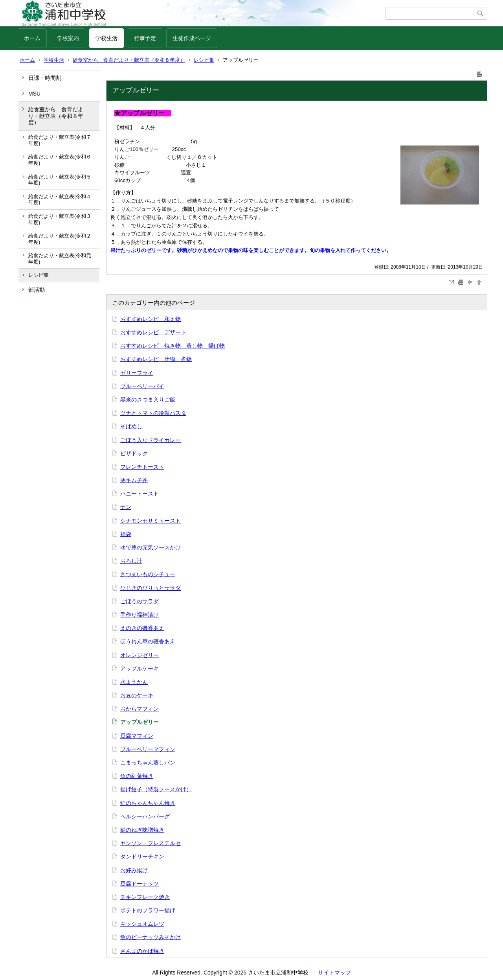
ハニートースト (140, 494)
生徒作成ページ (192, 38)
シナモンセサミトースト (151, 521)
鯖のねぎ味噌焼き (142, 830)
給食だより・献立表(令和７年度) (60, 140)
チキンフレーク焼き (145, 897)
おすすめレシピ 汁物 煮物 (156, 359)
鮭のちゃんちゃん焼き (148, 803)
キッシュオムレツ (142, 924)
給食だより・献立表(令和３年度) (60, 219)
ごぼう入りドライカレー (151, 440)
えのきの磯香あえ (142, 628)
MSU (34, 94)
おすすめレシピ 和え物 (151, 319)
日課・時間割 (45, 78)
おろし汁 (131, 561)
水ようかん (134, 682)
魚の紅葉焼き (137, 776)
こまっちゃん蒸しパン (148, 763)
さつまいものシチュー (148, 574)
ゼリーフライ (137, 373)
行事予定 (145, 38)
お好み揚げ (134, 870)
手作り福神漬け (140, 615)
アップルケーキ (140, 669)
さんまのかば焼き (142, 951)
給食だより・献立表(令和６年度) (60, 160)
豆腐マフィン (137, 736)
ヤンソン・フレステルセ (151, 843)
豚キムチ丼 (134, 480)
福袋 (126, 534)
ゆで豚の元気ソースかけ (151, 547)
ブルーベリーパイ (142, 386)
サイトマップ (334, 973)
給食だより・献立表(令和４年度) (60, 200)
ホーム (32, 38)
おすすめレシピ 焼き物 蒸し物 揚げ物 (173, 346)
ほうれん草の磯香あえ (148, 641)
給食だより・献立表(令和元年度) (60, 259)
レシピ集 (204, 60)
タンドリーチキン (142, 857)
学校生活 (106, 38)
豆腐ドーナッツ (140, 884)
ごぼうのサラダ (140, 601)
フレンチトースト (142, 467)
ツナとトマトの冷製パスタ (153, 413)
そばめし (131, 426)
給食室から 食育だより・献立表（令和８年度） (129, 60)
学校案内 (68, 38)
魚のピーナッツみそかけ (151, 937)
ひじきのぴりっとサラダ (151, 588)
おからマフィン (140, 709)
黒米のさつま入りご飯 (148, 400)
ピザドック (134, 453)
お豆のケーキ (137, 695)
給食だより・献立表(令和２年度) (60, 239)
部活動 (37, 290)
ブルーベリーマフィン (148, 749)
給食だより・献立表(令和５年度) (60, 180)
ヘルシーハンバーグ (145, 816)
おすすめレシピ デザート (153, 332)
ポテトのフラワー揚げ (148, 910)
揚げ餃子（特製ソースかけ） (156, 789)
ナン (126, 507)
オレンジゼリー (140, 655)
